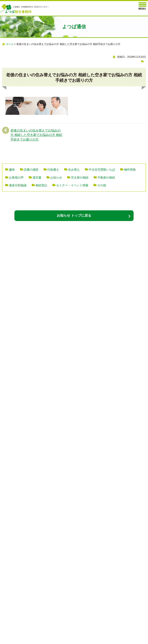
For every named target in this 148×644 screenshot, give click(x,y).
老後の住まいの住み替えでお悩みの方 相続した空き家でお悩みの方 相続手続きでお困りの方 (36, 135)
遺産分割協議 (18, 185)
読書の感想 (31, 170)
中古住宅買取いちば (102, 170)
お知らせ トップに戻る (74, 215)
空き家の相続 (80, 178)
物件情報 (130, 170)
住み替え (74, 170)
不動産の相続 (106, 178)
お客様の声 (16, 178)
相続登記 (41, 185)
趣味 (12, 170)
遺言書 (37, 178)
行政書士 (53, 170)
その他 (102, 185)
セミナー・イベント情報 (72, 185)
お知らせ (56, 178)
